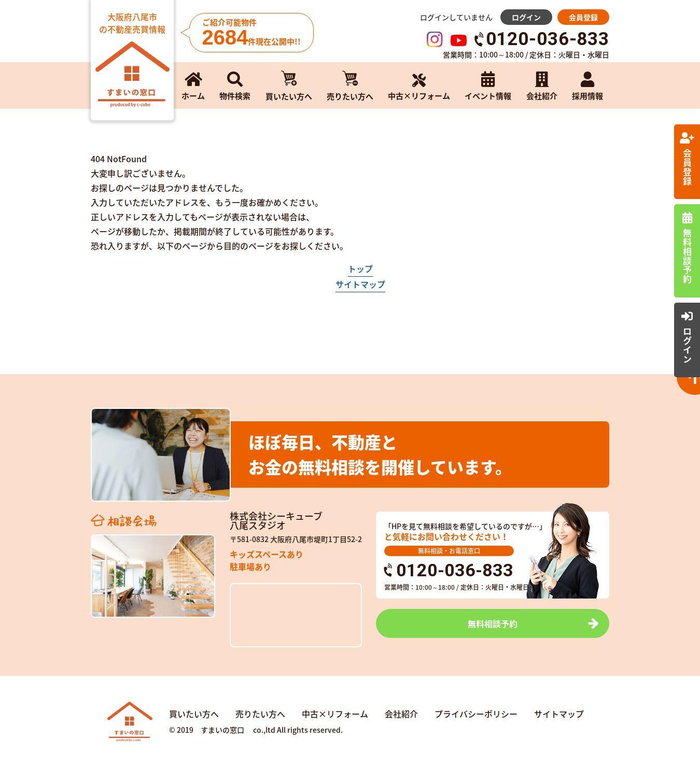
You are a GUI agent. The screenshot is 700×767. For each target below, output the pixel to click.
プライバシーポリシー (476, 714)
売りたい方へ (260, 714)
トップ (360, 268)
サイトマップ (360, 284)
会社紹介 (401, 714)
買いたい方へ (194, 714)
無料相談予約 (493, 623)
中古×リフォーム (335, 714)
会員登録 (583, 17)
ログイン (526, 17)
